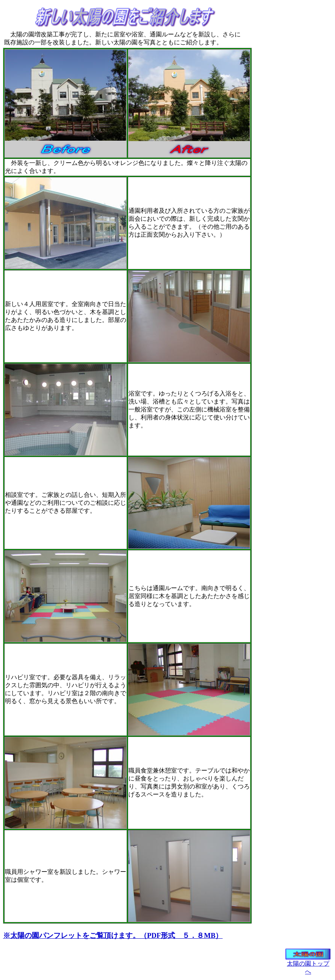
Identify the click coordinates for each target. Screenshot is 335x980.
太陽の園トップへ (308, 965)
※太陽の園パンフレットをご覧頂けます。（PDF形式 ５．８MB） (113, 935)
